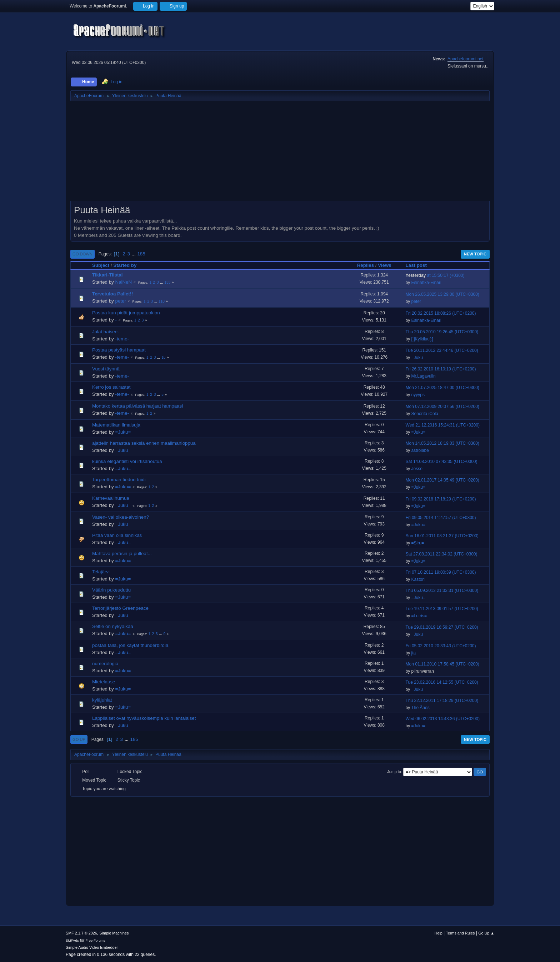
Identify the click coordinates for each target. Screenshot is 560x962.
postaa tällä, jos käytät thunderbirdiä (130, 645)
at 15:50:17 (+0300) (435, 275)
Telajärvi (101, 572)
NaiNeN (123, 282)
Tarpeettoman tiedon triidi (119, 480)
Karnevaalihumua (111, 498)
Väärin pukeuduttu (111, 590)
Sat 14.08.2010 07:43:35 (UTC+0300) (442, 462)
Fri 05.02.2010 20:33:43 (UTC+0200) (441, 646)
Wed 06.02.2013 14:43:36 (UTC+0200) (443, 719)
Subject (101, 265)
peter (120, 301)
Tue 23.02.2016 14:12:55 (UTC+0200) (442, 682)
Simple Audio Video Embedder (92, 947)
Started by (128, 265)
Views (385, 265)
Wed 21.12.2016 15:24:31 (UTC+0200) (443, 425)
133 (167, 282)
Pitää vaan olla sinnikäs (117, 535)
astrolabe (420, 450)
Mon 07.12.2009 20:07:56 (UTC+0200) (442, 407)
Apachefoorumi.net (466, 59)
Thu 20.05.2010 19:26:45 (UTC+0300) (442, 332)
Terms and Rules (461, 933)
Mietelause (104, 682)
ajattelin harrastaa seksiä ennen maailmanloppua (144, 443)
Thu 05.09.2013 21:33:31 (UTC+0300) (442, 590)
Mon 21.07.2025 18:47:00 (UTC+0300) (442, 388)
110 (162, 301)
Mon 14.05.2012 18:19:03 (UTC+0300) (442, 443)
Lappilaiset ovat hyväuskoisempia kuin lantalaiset (144, 718)
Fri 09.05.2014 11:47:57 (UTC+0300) (441, 518)
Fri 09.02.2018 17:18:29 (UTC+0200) (441, 499)
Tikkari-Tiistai (107, 275)
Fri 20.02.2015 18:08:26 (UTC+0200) (441, 313)
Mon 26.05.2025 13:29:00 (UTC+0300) (442, 294)
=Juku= (418, 358)
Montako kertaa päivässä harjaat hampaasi (137, 406)
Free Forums (95, 940)
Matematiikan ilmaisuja (116, 425)
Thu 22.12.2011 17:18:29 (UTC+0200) (442, 701)
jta (414, 653)
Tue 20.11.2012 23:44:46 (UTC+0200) (442, 350)
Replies (366, 265)
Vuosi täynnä (106, 369)
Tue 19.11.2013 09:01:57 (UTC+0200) (442, 609)
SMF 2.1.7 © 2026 (81, 933)
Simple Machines (114, 933)
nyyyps (418, 395)
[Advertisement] (280, 154)
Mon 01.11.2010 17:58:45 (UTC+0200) (442, 664)
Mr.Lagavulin (424, 376)
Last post (416, 265)
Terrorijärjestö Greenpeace (120, 608)
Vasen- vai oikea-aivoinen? (121, 517)
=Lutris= (419, 616)
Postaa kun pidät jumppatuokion (126, 313)
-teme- (122, 339)
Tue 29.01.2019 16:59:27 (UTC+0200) (442, 627)
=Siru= (418, 543)
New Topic (475, 254)
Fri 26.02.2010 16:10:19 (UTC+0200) (441, 369)
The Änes (420, 708)
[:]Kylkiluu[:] (422, 339)
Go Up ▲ (486, 933)
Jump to (394, 772)
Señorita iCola (425, 414)
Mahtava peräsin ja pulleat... (122, 554)
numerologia (105, 664)
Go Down (82, 254)
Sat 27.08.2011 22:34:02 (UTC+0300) (442, 554)
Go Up (79, 739)
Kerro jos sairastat (111, 387)
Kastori (418, 579)
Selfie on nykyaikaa (113, 626)
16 (163, 357)
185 (141, 254)
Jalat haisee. (106, 332)
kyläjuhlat (102, 700)
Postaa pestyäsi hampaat (119, 350)
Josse (417, 469)
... (134, 254)
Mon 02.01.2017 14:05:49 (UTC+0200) (442, 480)
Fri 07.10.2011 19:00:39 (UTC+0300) (441, 572)
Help (439, 933)
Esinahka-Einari (426, 283)
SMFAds (72, 940)
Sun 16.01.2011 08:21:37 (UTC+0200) (442, 536)
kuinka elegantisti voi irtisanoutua (127, 461)
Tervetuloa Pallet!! (113, 294)
